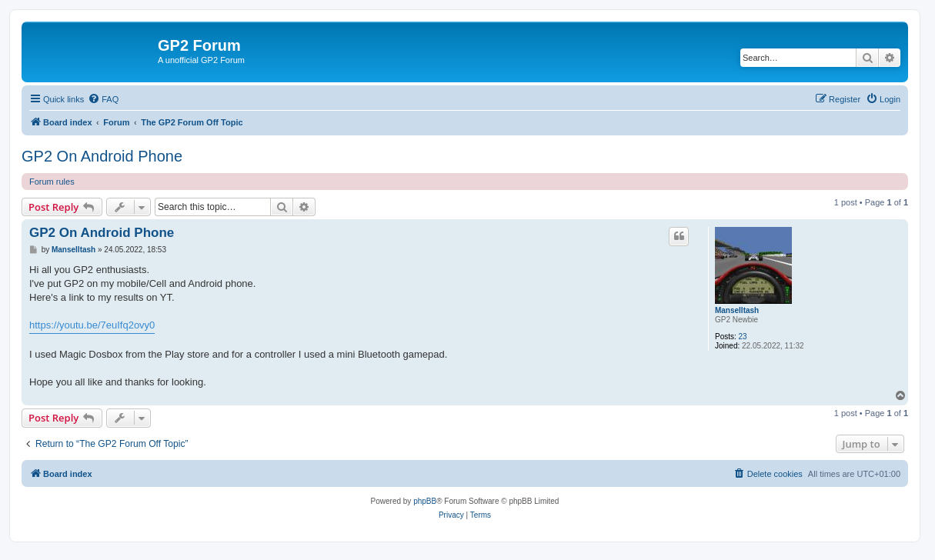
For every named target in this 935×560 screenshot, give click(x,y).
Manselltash (737, 310)
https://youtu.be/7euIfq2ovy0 (92, 325)
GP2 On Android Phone (102, 156)
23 (743, 337)
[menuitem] (103, 99)
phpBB (425, 501)
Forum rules (52, 182)
